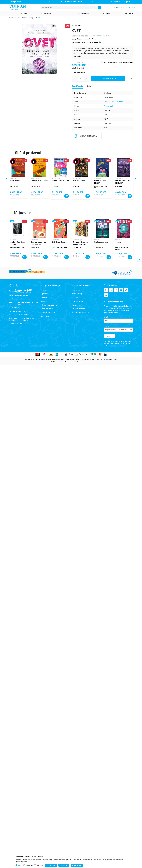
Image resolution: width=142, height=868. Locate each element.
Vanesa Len (77, 186)
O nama (43, 290)
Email (106, 317)
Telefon (106, 326)
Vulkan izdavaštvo (14, 18)
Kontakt (43, 301)
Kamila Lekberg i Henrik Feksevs (122, 248)
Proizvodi (25, 18)
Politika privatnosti (47, 309)
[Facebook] (106, 290)
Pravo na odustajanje (48, 313)
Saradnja (44, 297)
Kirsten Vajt (119, 186)
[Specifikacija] (77, 86)
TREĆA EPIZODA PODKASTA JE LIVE (71, 2)
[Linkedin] (106, 295)
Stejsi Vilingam (99, 247)
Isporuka (75, 297)
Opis (89, 86)
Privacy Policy (113, 343)
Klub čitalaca (45, 316)
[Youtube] (121, 290)
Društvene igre (78, 240)
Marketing (40, 865)
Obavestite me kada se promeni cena (119, 62)
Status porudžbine (15, 2)
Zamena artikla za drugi (80, 313)
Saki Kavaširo (35, 247)
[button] (130, 7)
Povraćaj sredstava (79, 309)
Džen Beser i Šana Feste (60, 247)
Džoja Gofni (56, 186)
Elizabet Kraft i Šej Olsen (87, 39)
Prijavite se (109, 336)
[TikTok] (126, 290)
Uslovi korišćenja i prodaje (49, 305)
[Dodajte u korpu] (108, 79)
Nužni (20, 865)
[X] (111, 290)
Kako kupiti (76, 290)
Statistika (30, 865)
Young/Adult (33, 18)
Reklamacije (76, 305)
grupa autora (77, 247)
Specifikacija (77, 86)
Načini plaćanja (77, 294)
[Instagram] (116, 290)
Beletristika (35, 240)
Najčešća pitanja (78, 301)
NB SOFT (75, 362)
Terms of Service (125, 343)
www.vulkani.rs (60, 362)
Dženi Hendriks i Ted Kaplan (101, 187)
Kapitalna (13, 240)
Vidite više (79, 56)
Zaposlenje (44, 294)
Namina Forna (14, 186)
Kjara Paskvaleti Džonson (18, 247)
